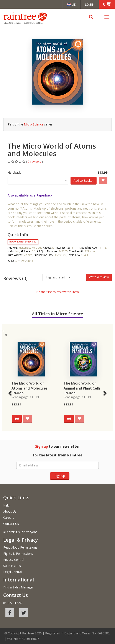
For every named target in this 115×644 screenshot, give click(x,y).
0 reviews (35, 162)
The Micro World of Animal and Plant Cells (82, 386)
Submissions (12, 566)
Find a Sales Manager (18, 587)
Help (6, 505)
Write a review (99, 277)
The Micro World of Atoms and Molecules (30, 386)
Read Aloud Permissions (20, 547)
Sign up (60, 476)
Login (90, 4)
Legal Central (12, 572)
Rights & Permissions (18, 553)
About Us (10, 511)
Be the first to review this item (57, 292)
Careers (9, 518)
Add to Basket (84, 180)
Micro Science (34, 124)
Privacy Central (14, 560)
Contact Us (11, 524)
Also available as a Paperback (30, 195)
